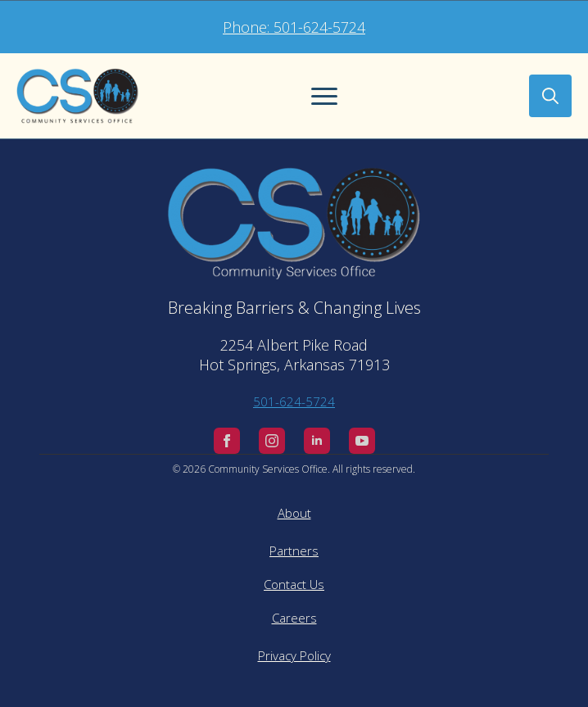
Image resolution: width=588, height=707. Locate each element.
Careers (294, 618)
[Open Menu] (324, 96)
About (294, 513)
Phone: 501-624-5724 (294, 27)
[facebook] (227, 441)
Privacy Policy (294, 655)
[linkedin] (317, 441)
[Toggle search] (550, 96)
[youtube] (362, 441)
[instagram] (272, 441)
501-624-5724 (294, 401)
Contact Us (294, 584)
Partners (294, 551)
